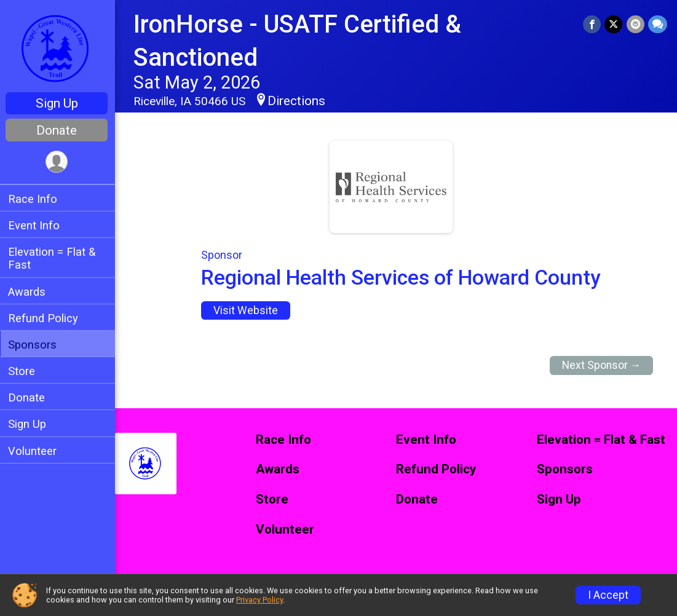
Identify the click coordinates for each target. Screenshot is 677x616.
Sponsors (34, 345)
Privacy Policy (259, 600)
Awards (29, 292)
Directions (298, 101)
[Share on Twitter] (614, 24)
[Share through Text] (658, 24)
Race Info (34, 199)
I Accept (608, 595)
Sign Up (59, 103)
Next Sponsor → (602, 365)
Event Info (36, 225)
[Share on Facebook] (592, 24)
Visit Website (247, 310)
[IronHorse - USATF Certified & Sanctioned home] (58, 47)
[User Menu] (59, 162)
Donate (58, 130)
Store (23, 371)
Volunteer (34, 451)
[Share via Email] (635, 24)
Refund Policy (45, 318)
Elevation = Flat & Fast (53, 258)
